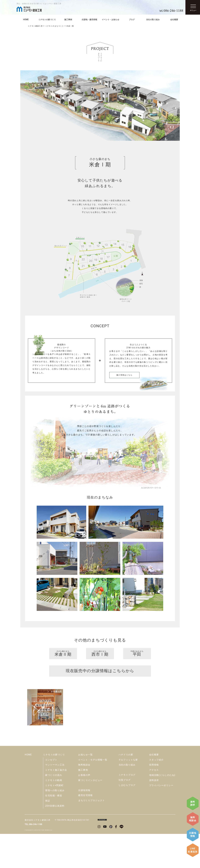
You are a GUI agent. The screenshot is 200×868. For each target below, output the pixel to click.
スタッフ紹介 (156, 794)
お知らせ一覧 (85, 789)
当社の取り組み (153, 19)
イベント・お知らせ (111, 19)
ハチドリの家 (126, 789)
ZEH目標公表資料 (55, 840)
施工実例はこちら (124, 375)
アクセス (154, 804)
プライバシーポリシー (161, 819)
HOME (26, 19)
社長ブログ (125, 814)
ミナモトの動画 (54, 814)
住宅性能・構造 (54, 830)
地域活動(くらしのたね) (162, 809)
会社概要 (174, 19)
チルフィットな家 (128, 794)
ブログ (132, 19)
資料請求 (193, 803)
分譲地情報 (193, 835)
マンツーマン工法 (55, 799)
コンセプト (51, 794)
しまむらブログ (127, 819)
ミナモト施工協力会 (56, 804)
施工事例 (68, 19)
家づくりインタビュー (90, 814)
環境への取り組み (55, 824)
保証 (48, 835)
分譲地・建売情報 (89, 19)
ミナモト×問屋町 (54, 819)
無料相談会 (193, 819)
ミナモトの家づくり (47, 19)
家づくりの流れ (54, 809)
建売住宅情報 (85, 829)
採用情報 (154, 799)
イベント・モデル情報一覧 (93, 794)
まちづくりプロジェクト (91, 835)
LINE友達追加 (193, 850)
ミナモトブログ (127, 809)
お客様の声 (84, 809)
